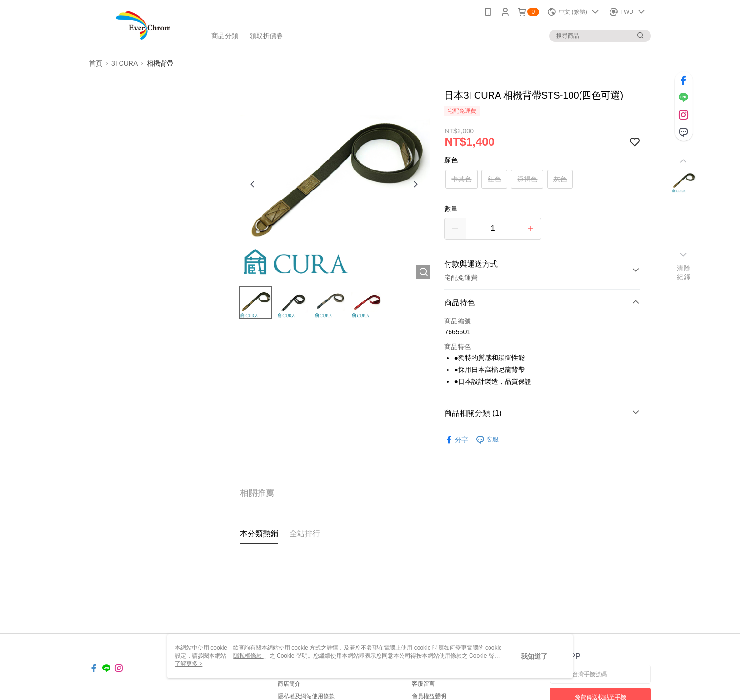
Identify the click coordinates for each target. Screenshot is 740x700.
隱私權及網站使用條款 (306, 696)
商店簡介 (289, 684)
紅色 (494, 179)
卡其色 (461, 179)
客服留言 (423, 684)
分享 (456, 440)
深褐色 (527, 179)
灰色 (560, 179)
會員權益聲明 (429, 696)
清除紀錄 (684, 272)
